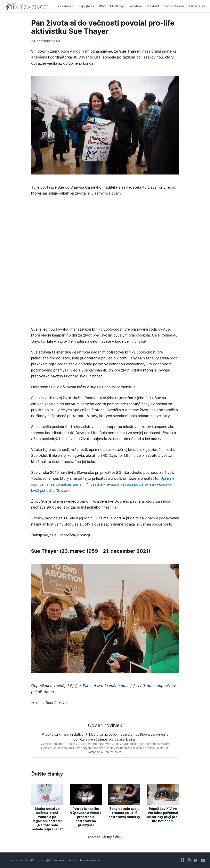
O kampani (66, 6)
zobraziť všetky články (105, 837)
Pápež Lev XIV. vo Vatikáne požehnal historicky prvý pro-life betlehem (163, 815)
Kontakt (153, 6)
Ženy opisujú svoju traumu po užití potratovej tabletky (124, 813)
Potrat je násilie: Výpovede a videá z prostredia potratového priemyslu (86, 817)
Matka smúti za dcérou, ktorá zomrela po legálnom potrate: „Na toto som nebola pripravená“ (47, 819)
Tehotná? (135, 6)
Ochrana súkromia (88, 860)
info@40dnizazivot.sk (56, 860)
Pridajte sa (197, 6)
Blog (102, 6)
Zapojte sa (86, 6)
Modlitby (117, 6)
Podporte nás (174, 6)
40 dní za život (15, 860)
